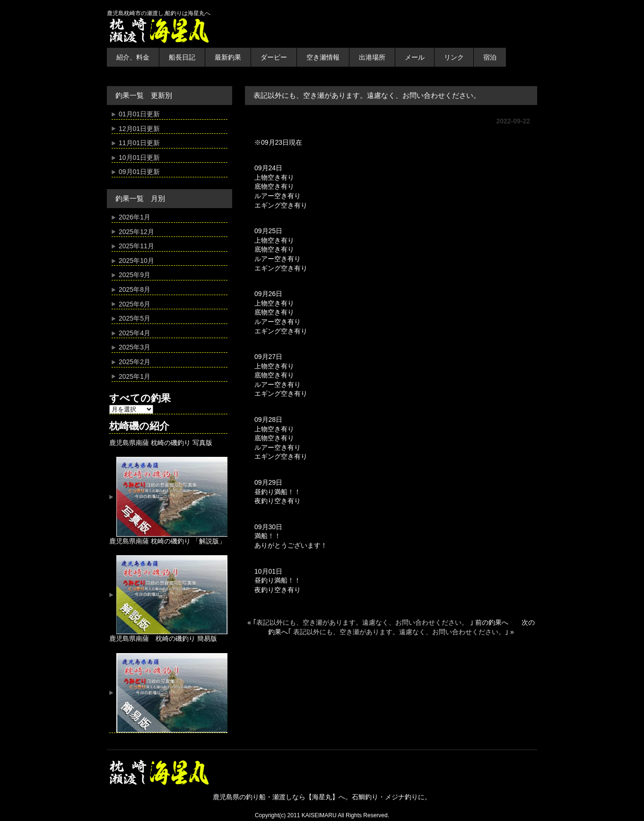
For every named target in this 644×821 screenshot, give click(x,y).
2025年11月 (136, 246)
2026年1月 (135, 217)
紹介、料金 (133, 57)
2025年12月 (136, 232)
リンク (454, 57)
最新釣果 (228, 57)
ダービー (274, 57)
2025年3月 (135, 347)
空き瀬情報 (323, 57)
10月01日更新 (139, 157)
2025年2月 (135, 362)
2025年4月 (135, 333)
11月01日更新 (139, 143)
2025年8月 (135, 289)
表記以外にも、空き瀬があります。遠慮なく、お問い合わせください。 (363, 622)
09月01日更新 (139, 172)
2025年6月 (135, 304)
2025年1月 (135, 376)
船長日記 (182, 57)
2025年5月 (135, 318)
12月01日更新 (139, 129)
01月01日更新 (139, 114)
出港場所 (372, 57)
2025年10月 (136, 261)
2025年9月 (135, 275)
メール (415, 57)
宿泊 (490, 57)
